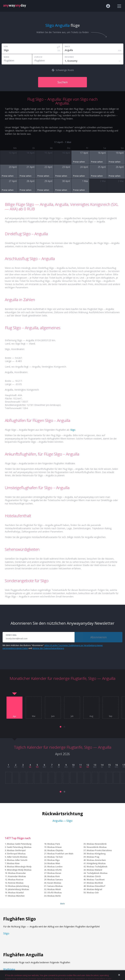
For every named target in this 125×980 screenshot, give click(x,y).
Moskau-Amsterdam (96, 860)
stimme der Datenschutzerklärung (48, 648)
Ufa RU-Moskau (55, 893)
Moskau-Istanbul (16, 893)
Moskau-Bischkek (95, 883)
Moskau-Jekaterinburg (19, 886)
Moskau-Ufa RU (55, 870)
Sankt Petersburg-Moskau (19, 847)
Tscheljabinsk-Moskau (97, 873)
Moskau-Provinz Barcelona (99, 850)
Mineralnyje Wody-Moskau (19, 870)
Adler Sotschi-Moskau (17, 857)
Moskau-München (16, 896)
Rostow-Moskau (16, 883)
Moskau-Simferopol (16, 850)
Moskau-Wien (54, 863)
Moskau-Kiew (13, 863)
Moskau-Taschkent (96, 880)
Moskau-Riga (53, 860)
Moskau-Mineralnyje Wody (19, 867)
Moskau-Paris (54, 844)
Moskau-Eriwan (55, 847)
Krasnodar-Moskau (17, 876)
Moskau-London (55, 867)
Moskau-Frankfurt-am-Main (60, 854)
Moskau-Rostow (16, 880)
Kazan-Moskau (54, 883)
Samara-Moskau (55, 886)
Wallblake (9, 969)
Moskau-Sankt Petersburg (19, 844)
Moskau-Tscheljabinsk (97, 867)
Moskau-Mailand (94, 870)
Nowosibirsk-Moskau (97, 847)
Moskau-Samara (55, 880)
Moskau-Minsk (54, 889)
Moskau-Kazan (54, 873)
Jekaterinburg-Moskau (19, 889)
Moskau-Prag (93, 857)
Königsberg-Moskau (96, 863)
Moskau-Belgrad (94, 889)
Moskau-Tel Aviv (55, 857)
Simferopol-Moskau (16, 854)
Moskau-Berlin (54, 896)
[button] (61, 727)
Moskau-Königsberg (96, 854)
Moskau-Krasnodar (17, 873)
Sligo (73, 430)
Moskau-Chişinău (55, 850)
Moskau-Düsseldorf (96, 886)
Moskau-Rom (54, 876)
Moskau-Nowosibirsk (97, 844)
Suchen (62, 82)
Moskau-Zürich (94, 876)
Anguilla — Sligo (62, 821)
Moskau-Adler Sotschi (17, 860)
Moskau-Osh (93, 893)
